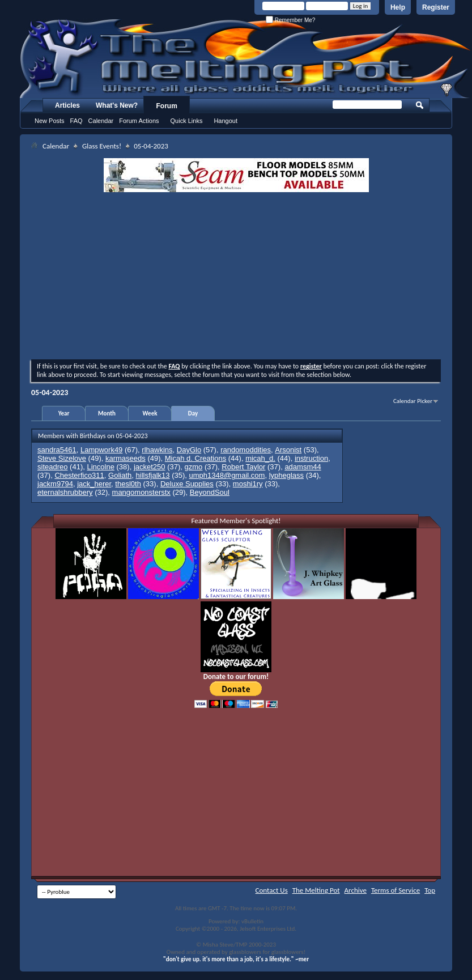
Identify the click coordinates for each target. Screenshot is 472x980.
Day (193, 413)
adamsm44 (303, 467)
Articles (67, 105)
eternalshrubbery (65, 492)
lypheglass (286, 475)
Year (64, 413)
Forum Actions (139, 121)
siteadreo (52, 467)
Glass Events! (102, 146)
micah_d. (260, 458)
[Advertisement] (236, 277)
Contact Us (272, 890)
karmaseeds (126, 458)
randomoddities (246, 450)
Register (436, 7)
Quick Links (187, 121)
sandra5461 (57, 450)
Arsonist (288, 450)
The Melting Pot (316, 890)
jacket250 (150, 467)
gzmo (194, 467)
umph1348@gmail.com (227, 475)
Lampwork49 (101, 450)
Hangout (226, 121)
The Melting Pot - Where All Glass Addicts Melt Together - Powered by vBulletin (246, 58)
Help (398, 7)
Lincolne (100, 467)
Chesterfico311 (79, 475)
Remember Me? (290, 20)
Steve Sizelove (62, 458)
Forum (167, 106)
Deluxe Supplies (187, 484)
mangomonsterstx (141, 492)
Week (150, 413)
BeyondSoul (210, 492)
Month (107, 413)
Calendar (101, 121)
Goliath (120, 475)
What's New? (117, 105)
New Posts (50, 121)
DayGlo (189, 450)
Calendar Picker (413, 401)
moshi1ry (248, 484)
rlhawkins (157, 450)
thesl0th (128, 484)
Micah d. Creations (195, 458)
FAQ (76, 121)
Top (430, 890)
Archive (356, 890)
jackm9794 (55, 484)
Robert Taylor (243, 467)
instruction (311, 458)
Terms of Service (396, 890)
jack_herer (94, 484)
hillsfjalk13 (153, 475)
